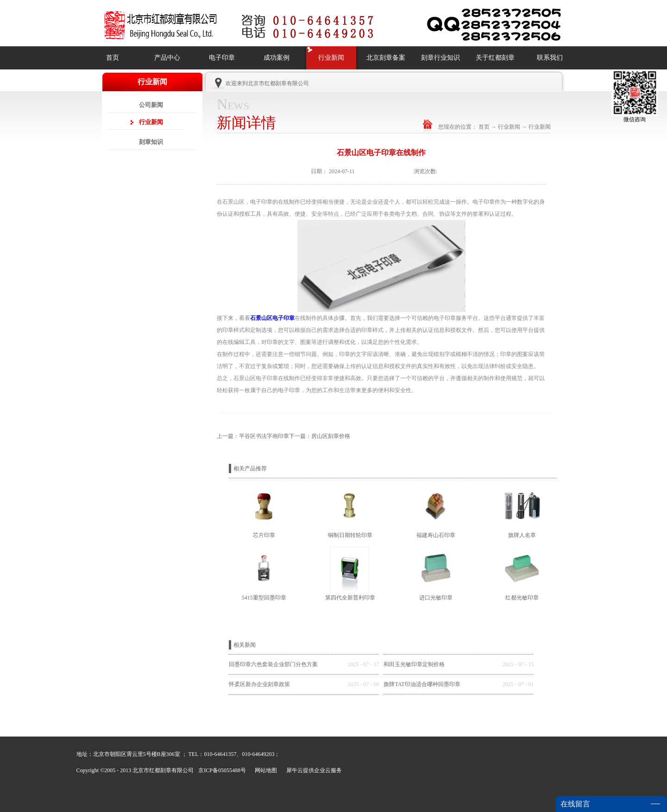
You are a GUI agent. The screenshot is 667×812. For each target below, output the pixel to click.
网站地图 (264, 770)
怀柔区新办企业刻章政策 (259, 684)
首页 (113, 58)
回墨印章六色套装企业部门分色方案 (273, 664)
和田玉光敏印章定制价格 (414, 664)
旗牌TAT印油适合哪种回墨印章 (422, 684)
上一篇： (253, 436)
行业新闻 (509, 127)
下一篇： (320, 436)
